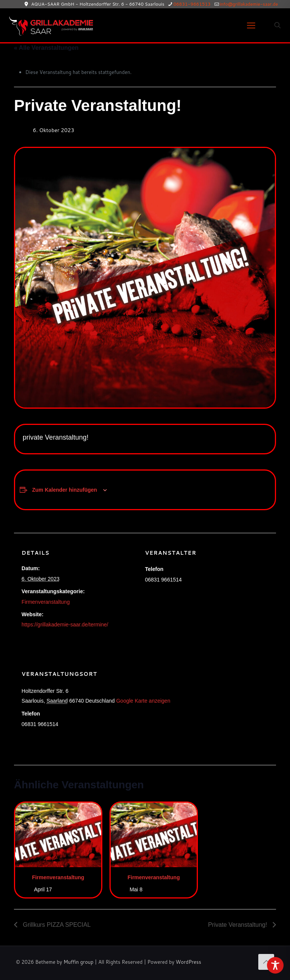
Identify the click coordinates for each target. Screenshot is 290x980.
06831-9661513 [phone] (192, 4)
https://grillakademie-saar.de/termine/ (65, 625)
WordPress (188, 962)
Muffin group (78, 962)
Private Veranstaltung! (238, 925)
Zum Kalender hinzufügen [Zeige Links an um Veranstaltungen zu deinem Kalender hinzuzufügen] (65, 490)
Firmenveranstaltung (46, 602)
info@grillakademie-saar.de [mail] (249, 4)
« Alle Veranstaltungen (46, 48)
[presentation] (58, 835)
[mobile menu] (251, 25)
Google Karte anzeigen (143, 701)
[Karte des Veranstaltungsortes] (229, 706)
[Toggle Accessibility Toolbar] (275, 965)
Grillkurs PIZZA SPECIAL (56, 925)
